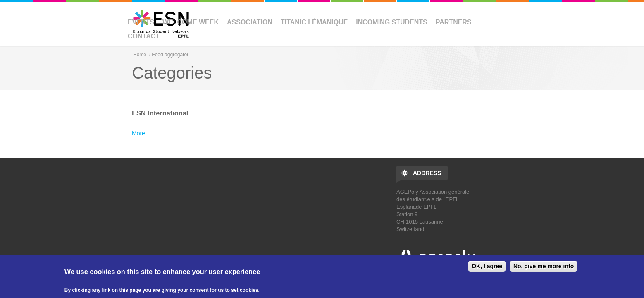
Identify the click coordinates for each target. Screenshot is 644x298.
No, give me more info (544, 266)
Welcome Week (191, 22)
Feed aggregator (170, 55)
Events (141, 22)
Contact (144, 36)
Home (140, 55)
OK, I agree (487, 266)
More (138, 133)
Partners (454, 22)
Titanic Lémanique (314, 22)
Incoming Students (391, 22)
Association (250, 22)
